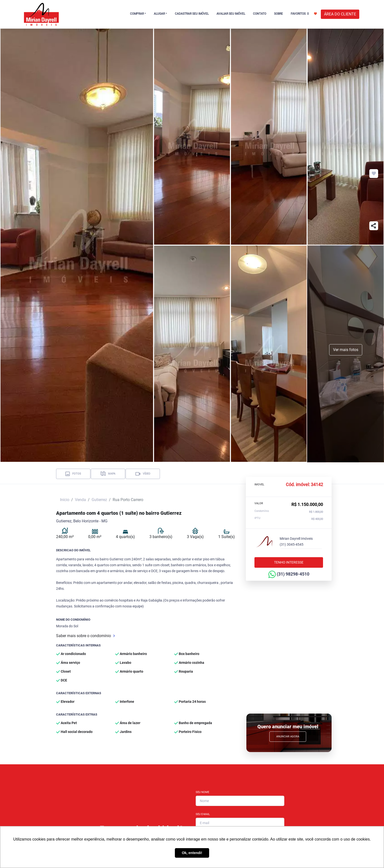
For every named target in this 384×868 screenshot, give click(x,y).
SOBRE (278, 14)
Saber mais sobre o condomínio (85, 636)
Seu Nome (202, 792)
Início (65, 500)
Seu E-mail (203, 814)
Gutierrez (99, 500)
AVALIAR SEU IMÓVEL (231, 14)
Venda (80, 500)
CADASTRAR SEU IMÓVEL (192, 14)
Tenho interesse (289, 562)
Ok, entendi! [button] (192, 853)
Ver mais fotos (346, 350)
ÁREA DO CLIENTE (340, 14)
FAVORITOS (304, 13)
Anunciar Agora (288, 736)
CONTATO (260, 14)
